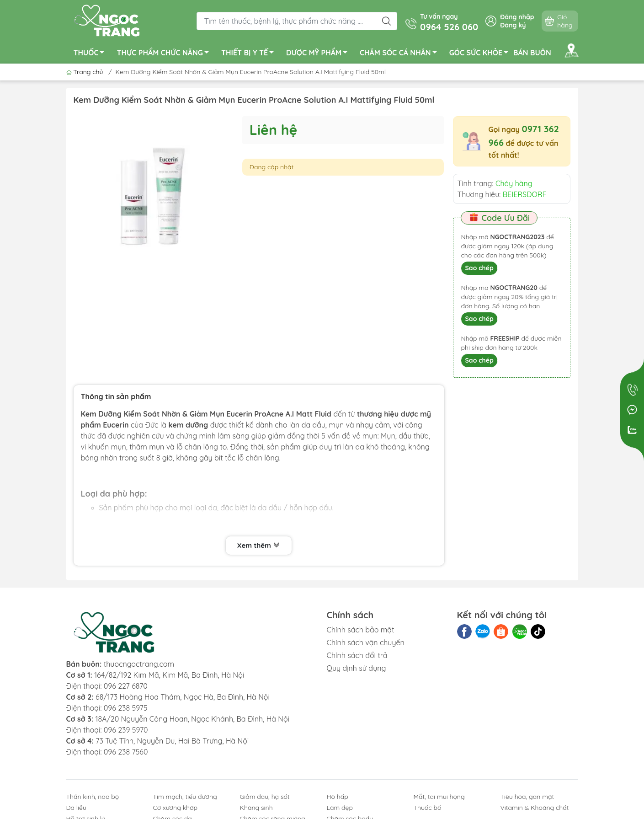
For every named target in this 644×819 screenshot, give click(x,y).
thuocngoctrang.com (139, 664)
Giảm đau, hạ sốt (265, 797)
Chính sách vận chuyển (366, 642)
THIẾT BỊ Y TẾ (250, 54)
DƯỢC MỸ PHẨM (319, 54)
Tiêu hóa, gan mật (527, 797)
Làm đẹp (340, 808)
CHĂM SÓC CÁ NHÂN (401, 54)
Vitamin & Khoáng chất (535, 808)
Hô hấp (338, 797)
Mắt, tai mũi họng (439, 797)
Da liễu (76, 808)
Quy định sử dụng (357, 668)
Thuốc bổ (428, 808)
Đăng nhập (517, 17)
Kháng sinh (256, 808)
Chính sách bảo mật (361, 630)
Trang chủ (86, 72)
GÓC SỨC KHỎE (481, 54)
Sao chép (479, 268)
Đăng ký (513, 25)
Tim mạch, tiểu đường (185, 797)
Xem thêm (259, 546)
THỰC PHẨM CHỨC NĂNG (165, 54)
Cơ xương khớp (176, 808)
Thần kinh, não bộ (93, 797)
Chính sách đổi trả (357, 655)
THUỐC (92, 54)
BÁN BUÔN (532, 53)
